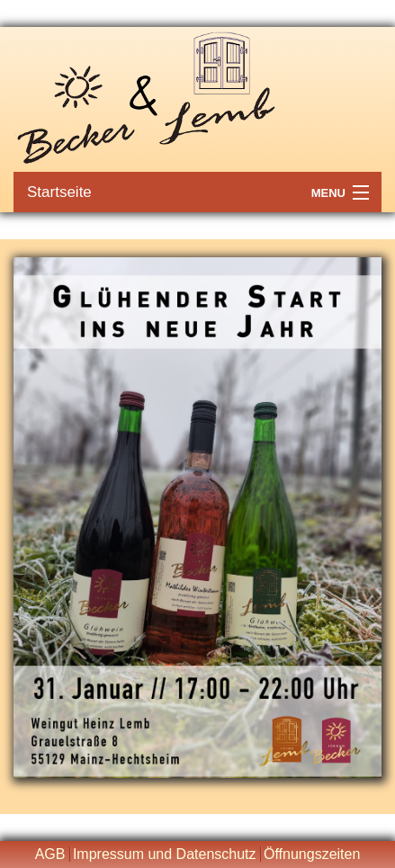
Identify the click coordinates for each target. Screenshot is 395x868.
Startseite (59, 192)
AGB (50, 854)
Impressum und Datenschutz (165, 854)
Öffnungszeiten (312, 854)
